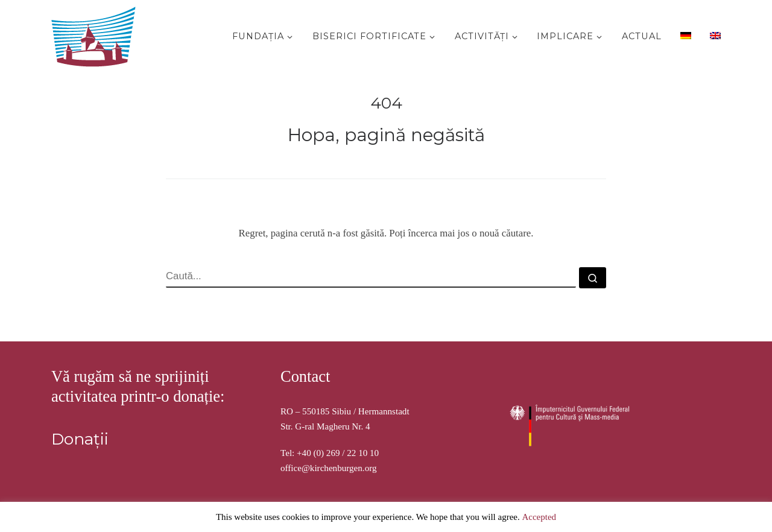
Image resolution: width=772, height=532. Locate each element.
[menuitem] (684, 35)
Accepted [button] (539, 517)
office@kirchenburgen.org (329, 468)
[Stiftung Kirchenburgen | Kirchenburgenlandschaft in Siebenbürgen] (96, 34)
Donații (80, 439)
